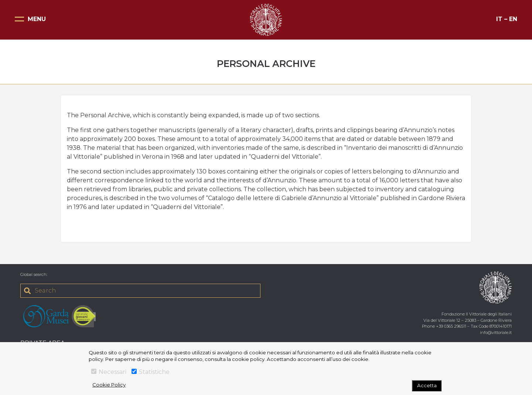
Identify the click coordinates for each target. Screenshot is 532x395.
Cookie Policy (109, 385)
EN (513, 19)
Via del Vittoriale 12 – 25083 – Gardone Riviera (468, 320)
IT (499, 19)
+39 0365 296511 (451, 326)
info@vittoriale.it (496, 332)
